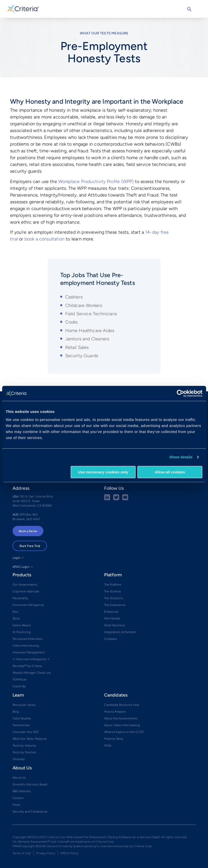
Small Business (115, 625)
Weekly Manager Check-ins (32, 673)
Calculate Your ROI (25, 732)
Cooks (72, 322)
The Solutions (114, 598)
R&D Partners (22, 791)
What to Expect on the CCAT (124, 732)
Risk (15, 612)
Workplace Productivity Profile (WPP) (96, 181)
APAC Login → (23, 567)
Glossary (19, 759)
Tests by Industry (24, 746)
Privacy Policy (46, 853)
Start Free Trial (30, 546)
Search (189, 9)
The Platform (113, 585)
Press (16, 805)
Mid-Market (112, 618)
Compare (111, 639)
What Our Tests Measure (104, 33)
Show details (181, 457)
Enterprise (111, 612)
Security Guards (82, 356)
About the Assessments (121, 718)
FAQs (108, 746)
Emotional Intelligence (28, 605)
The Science (113, 591)
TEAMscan (20, 679)
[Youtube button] (125, 499)
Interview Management (29, 652)
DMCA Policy (70, 853)
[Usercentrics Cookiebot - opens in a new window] (180, 393)
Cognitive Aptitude (26, 591)
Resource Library (24, 705)
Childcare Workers (84, 305)
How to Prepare (115, 712)
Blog (16, 712)
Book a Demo (28, 531)
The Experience (115, 605)
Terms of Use (22, 853)
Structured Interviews (28, 639)
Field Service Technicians (91, 314)
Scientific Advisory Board (30, 784)
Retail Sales (77, 347)
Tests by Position (24, 752)
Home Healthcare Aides (90, 331)
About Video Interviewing (122, 725)
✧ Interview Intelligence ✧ (31, 659)
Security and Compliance (30, 812)
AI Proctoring (22, 632)
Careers (18, 798)
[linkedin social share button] (107, 499)
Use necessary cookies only (103, 472)
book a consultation (45, 239)
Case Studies (22, 718)
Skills (16, 618)
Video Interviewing (26, 646)
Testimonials (21, 725)
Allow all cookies (170, 472)
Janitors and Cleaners (87, 339)
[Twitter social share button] (116, 499)
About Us (19, 778)
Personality (20, 598)
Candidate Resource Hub (122, 705)
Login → (18, 558)
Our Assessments (25, 585)
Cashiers (74, 297)
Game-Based (22, 625)
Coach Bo (19, 686)
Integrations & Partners (120, 632)
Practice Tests (114, 739)
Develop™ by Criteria (27, 666)
